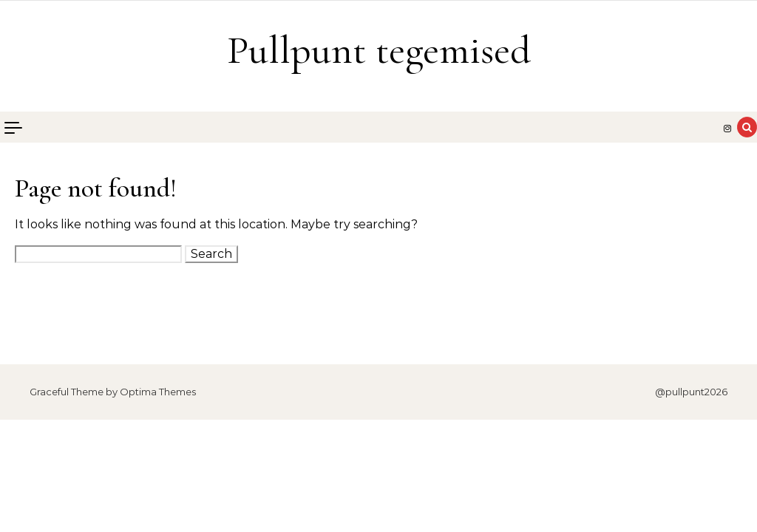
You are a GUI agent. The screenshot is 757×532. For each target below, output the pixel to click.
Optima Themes (158, 392)
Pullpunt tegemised (379, 50)
